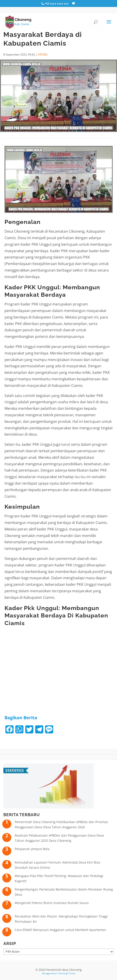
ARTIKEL (43, 55)
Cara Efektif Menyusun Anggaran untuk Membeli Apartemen (60, 930)
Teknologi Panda (66, 973)
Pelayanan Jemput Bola (32, 849)
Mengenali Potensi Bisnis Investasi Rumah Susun (52, 903)
